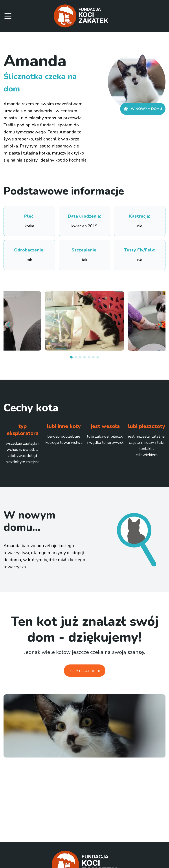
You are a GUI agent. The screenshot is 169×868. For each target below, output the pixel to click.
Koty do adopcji (85, 671)
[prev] (9, 325)
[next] (160, 325)
